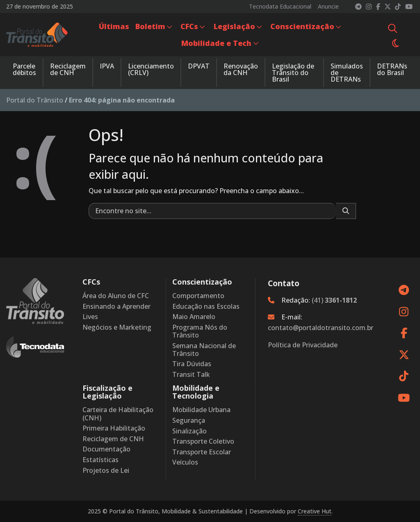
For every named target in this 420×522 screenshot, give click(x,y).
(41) (334, 300)
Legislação (234, 26)
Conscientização (302, 26)
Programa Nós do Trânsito (200, 331)
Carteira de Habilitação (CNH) (118, 414)
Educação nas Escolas (206, 307)
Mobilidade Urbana (201, 410)
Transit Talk (191, 375)
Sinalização (189, 431)
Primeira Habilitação (114, 428)
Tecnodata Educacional (280, 7)
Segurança (189, 421)
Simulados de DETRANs (347, 73)
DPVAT (199, 66)
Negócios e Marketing (117, 327)
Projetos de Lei (106, 471)
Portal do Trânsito (35, 100)
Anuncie (328, 7)
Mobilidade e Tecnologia (196, 392)
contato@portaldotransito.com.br (321, 328)
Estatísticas (100, 460)
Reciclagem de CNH (68, 69)
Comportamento (198, 296)
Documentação (106, 449)
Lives (90, 317)
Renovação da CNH (241, 69)
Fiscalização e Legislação (107, 392)
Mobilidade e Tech (216, 43)
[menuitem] (114, 26)
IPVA (107, 66)
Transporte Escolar (202, 452)
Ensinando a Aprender (116, 307)
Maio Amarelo (194, 317)
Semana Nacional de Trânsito (204, 350)
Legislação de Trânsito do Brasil (293, 73)
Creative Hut (315, 511)
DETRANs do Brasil (392, 69)
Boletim (150, 26)
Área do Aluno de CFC (116, 296)
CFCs (189, 26)
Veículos (185, 462)
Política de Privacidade (303, 345)
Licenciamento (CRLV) (151, 69)
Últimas (114, 26)
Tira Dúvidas (192, 364)
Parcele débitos (24, 69)
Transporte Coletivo (203, 441)
